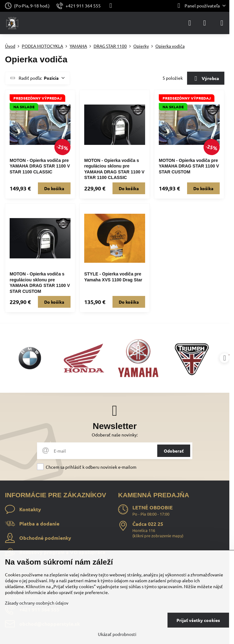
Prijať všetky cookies (198, 620)
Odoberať (174, 451)
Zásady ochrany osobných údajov (37, 603)
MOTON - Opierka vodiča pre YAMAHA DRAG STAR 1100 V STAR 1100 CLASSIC (40, 166)
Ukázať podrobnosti (117, 634)
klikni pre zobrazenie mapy (158, 536)
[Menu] (222, 23)
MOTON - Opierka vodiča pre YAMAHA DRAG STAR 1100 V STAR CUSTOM (189, 166)
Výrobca (206, 79)
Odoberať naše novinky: (115, 435)
